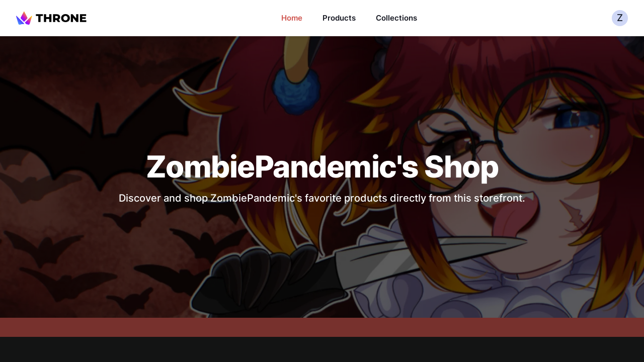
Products (339, 18)
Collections (396, 18)
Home (292, 18)
